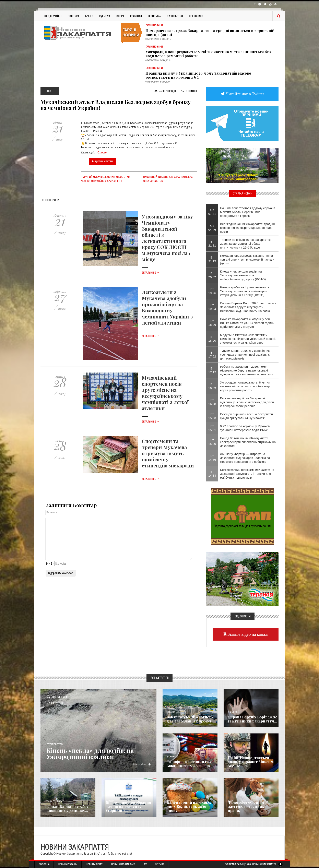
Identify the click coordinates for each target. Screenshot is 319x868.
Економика (172, 757)
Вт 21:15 (212, 259)
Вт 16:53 (212, 386)
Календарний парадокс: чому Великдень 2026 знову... (189, 806)
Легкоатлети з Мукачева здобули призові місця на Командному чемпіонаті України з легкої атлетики (167, 307)
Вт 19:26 (212, 291)
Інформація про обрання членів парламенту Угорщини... (128, 806)
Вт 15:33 (212, 416)
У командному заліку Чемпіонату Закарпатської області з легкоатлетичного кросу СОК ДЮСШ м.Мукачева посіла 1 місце (167, 238)
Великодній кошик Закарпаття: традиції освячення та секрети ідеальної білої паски (248, 228)
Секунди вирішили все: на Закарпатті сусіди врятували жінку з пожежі (247, 416)
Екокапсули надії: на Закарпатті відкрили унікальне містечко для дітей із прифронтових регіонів (247, 402)
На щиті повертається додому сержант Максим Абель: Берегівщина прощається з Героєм (248, 212)
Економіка (154, 16)
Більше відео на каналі (247, 634)
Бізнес (89, 16)
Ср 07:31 (212, 212)
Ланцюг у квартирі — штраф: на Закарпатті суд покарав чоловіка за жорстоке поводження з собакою (245, 458)
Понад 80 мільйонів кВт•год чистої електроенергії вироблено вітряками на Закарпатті (248, 442)
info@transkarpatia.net (119, 854)
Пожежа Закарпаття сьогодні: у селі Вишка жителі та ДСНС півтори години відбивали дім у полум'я (247, 323)
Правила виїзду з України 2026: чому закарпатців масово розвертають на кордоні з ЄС (198, 75)
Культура (105, 16)
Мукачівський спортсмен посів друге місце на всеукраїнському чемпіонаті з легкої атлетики (165, 393)
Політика (73, 16)
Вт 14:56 (212, 458)
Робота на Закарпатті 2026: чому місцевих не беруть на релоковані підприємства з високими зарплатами (247, 370)
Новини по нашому (54, 801)
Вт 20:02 (212, 275)
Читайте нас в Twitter (245, 94)
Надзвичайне (53, 16)
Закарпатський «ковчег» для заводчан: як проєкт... (191, 719)
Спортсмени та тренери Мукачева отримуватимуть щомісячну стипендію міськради (168, 453)
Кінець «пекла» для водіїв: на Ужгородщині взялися (91, 753)
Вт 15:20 (212, 442)
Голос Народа (173, 712)
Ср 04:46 (212, 228)
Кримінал (136, 16)
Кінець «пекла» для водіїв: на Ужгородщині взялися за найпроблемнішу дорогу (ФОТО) (243, 275)
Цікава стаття (102, 161)
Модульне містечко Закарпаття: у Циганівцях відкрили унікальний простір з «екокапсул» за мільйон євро (248, 339)
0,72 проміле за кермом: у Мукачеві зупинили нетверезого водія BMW (245, 428)
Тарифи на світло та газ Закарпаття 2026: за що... (190, 764)
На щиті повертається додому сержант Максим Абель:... (251, 762)
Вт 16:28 (212, 402)
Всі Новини (196, 16)
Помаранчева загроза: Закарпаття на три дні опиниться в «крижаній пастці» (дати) (210, 33)
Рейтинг (189, 91)
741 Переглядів (165, 91)
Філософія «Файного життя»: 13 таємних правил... (247, 806)
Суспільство (175, 16)
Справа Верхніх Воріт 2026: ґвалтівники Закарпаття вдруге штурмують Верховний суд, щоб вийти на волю (248, 307)
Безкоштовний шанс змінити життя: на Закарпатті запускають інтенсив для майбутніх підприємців (247, 474)
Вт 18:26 (212, 323)
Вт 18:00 (212, 339)
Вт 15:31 (212, 428)
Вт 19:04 (212, 307)
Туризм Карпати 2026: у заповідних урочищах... (67, 808)
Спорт (120, 16)
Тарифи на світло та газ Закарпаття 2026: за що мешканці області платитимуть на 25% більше (245, 244)
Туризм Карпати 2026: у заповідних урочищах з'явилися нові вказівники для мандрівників (245, 355)
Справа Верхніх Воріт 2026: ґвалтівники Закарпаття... (252, 719)
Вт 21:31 (212, 243)
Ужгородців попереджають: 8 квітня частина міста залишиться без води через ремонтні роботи (208, 54)
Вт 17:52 (212, 354)
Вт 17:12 (212, 370)
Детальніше (151, 273)
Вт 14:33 (212, 474)
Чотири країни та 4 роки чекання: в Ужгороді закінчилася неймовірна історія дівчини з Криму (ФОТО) (245, 291)
